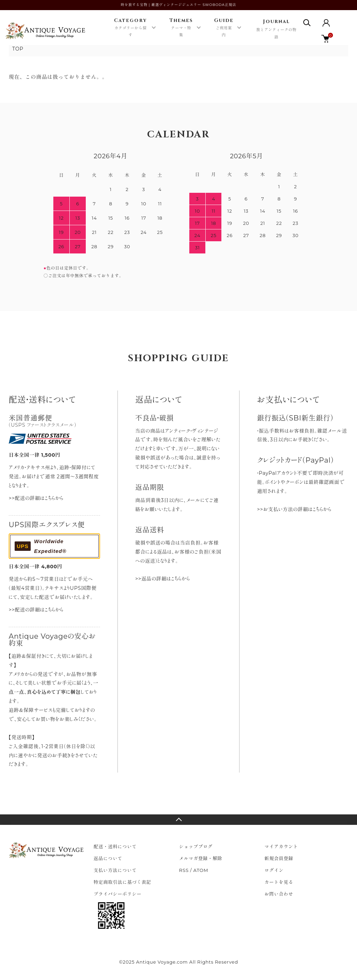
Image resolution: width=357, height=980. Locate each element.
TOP (18, 49)
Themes (181, 28)
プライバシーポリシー (118, 894)
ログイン (274, 870)
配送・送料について (115, 846)
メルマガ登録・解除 (201, 858)
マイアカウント (281, 846)
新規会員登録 (279, 858)
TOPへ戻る (178, 820)
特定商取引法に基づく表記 (123, 882)
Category (130, 28)
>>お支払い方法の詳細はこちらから (294, 509)
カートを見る (279, 882)
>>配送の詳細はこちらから (36, 498)
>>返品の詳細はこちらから (163, 579)
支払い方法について (115, 870)
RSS (184, 870)
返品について (108, 858)
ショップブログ (196, 846)
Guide (224, 28)
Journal (276, 30)
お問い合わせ (279, 894)
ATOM (201, 870)
